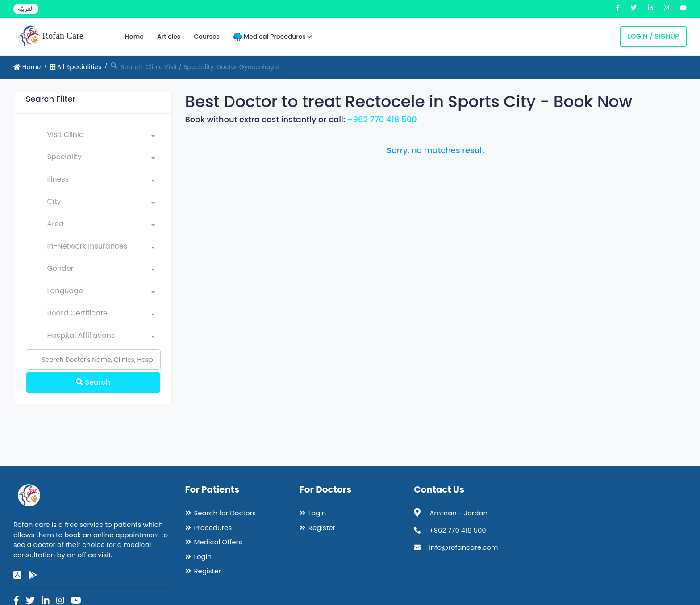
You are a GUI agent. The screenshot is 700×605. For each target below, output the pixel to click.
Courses (207, 37)
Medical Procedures (273, 37)
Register (208, 571)
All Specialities (76, 67)
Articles (169, 37)
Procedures (213, 528)
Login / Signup (653, 36)
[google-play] (33, 575)
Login (203, 557)
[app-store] (17, 575)
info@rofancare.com (463, 547)
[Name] (93, 360)
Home (134, 37)
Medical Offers (218, 542)
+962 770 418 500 (382, 119)
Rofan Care (51, 37)
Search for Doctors (225, 513)
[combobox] (101, 137)
